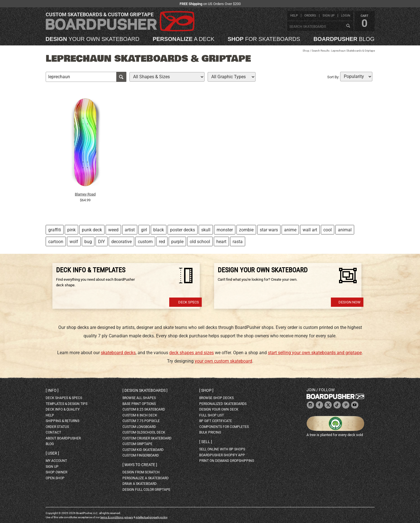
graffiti (55, 230)
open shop (55, 478)
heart (221, 242)
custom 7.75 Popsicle (141, 421)
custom (145, 242)
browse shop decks (216, 398)
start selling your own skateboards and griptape (315, 353)
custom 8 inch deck (140, 415)
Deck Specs (189, 302)
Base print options (139, 404)
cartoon (56, 242)
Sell (206, 442)
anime (290, 230)
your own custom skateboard (223, 361)
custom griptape (137, 444)
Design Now (350, 302)
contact (53, 432)
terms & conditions (112, 517)
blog (344, 39)
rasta (238, 242)
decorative (121, 242)
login (346, 16)
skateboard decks (118, 353)
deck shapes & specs (64, 398)
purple (177, 242)
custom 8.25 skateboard (144, 409)
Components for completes (224, 427)
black (159, 230)
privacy (129, 517)
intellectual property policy (152, 517)
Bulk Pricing (210, 432)
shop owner (56, 472)
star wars (269, 230)
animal (345, 230)
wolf (74, 242)
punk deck (92, 230)
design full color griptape (146, 490)
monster (225, 230)
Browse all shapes (139, 398)
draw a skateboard (140, 484)
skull (206, 230)
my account (56, 461)
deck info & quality (63, 409)
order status (57, 427)
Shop (306, 51)
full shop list (212, 415)
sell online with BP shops (222, 449)
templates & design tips (67, 404)
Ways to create (140, 465)
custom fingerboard (141, 455)
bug (88, 242)
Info (52, 390)
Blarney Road (85, 194)
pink (71, 230)
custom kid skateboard (143, 450)
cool (328, 230)
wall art (310, 230)
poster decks (183, 230)
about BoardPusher (63, 438)
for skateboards (264, 39)
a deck (184, 39)
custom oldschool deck (144, 432)
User (52, 453)
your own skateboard (93, 39)
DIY (102, 242)
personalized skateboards (223, 404)
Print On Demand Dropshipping (227, 461)
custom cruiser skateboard (147, 438)
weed (113, 230)
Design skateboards (145, 390)
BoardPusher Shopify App (222, 455)
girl (144, 230)
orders (310, 16)
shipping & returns (62, 421)
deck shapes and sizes (192, 353)
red (162, 242)
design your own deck (219, 409)
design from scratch (141, 472)
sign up (329, 16)
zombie (246, 230)
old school (200, 242)
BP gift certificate (216, 421)
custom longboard (139, 427)
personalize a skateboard (146, 478)
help (294, 16)
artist (130, 230)
